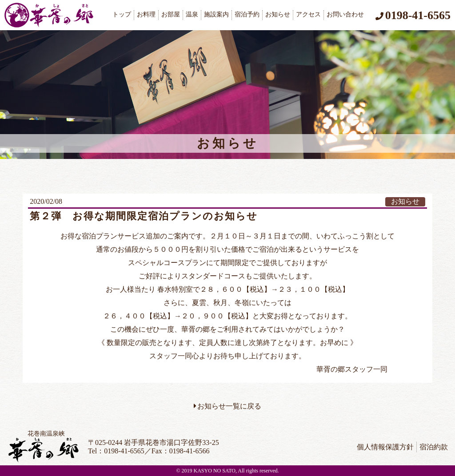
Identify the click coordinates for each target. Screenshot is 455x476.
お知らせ (278, 14)
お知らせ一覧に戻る (229, 406)
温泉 (192, 14)
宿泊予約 (247, 14)
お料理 (146, 14)
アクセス (308, 14)
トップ (122, 14)
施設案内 (216, 14)
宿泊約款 (434, 447)
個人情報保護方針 (385, 447)
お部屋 (171, 14)
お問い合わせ (345, 14)
